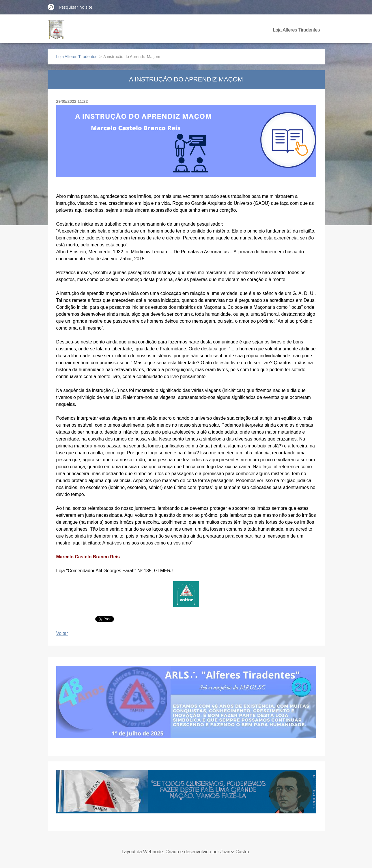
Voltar (62, 633)
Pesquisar (51, 7)
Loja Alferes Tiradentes (297, 30)
